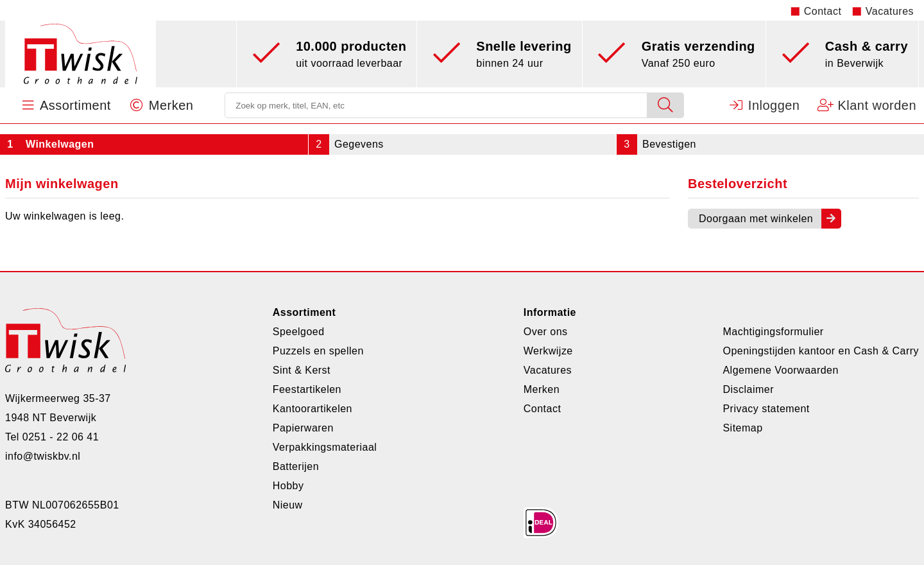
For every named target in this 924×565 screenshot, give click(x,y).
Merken (542, 389)
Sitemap (742, 428)
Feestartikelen (307, 389)
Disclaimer (748, 389)
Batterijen (296, 466)
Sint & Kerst (302, 370)
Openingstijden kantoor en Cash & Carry (821, 351)
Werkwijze (548, 351)
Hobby (288, 486)
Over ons (546, 332)
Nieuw (288, 505)
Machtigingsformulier (773, 332)
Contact (823, 11)
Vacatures (890, 11)
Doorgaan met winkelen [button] (756, 219)
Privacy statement (766, 409)
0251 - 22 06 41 (61, 437)
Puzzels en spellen (318, 351)
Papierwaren (303, 428)
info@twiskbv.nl (43, 456)
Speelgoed (299, 332)
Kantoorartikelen (312, 409)
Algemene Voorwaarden (780, 370)
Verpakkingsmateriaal (325, 447)
